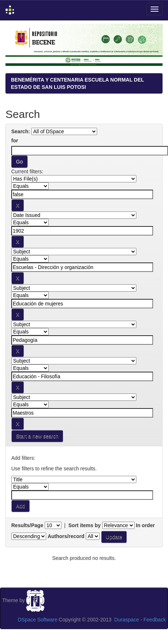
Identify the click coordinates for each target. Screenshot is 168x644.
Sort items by (85, 525)
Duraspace (127, 620)
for (15, 141)
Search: (21, 131)
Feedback (155, 620)
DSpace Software (38, 620)
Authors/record (66, 536)
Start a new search (37, 436)
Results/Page (27, 525)
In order (145, 525)
